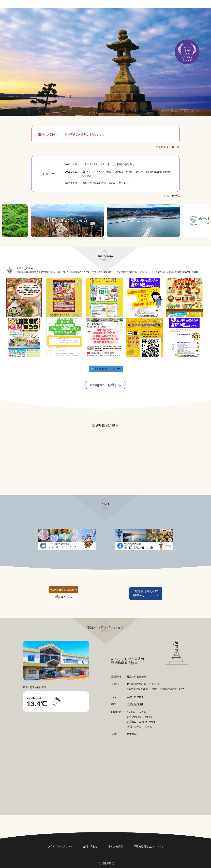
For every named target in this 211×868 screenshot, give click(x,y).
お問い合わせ (158, 7)
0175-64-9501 (135, 704)
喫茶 (129, 727)
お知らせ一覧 (172, 196)
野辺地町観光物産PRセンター (144, 684)
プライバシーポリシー (60, 846)
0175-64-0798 (147, 722)
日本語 (183, 7)
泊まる (132, 22)
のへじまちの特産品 (107, 22)
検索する (63, 20)
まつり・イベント (127, 16)
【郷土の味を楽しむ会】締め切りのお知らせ (106, 183)
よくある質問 (116, 846)
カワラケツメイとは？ (177, 22)
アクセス (149, 22)
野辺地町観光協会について (148, 846)
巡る (149, 16)
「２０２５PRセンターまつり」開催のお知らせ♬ (109, 164)
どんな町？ (101, 16)
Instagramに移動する (106, 385)
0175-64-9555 (135, 697)
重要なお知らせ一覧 (168, 147)
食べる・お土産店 (171, 16)
